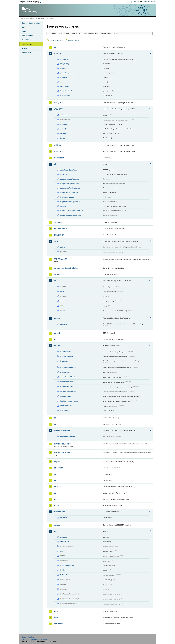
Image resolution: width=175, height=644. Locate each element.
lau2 (56, 480)
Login (134, 2)
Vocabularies (27, 44)
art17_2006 (59, 109)
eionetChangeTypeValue (69, 193)
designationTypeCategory (70, 184)
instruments (65, 411)
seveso (57, 525)
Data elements (27, 36)
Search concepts (73, 40)
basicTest (64, 537)
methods (63, 129)
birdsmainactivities (67, 356)
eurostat (57, 274)
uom (56, 611)
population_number (67, 73)
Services (25, 48)
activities (64, 115)
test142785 (64, 575)
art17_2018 (59, 151)
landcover (58, 468)
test (55, 531)
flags (62, 291)
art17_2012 (59, 145)
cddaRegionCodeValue (69, 170)
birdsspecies (65, 372)
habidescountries (67, 382)
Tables (24, 31)
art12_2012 (59, 53)
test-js (63, 570)
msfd (56, 499)
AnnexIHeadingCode (68, 436)
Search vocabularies (56, 40)
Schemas (25, 40)
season (63, 82)
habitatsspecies (66, 406)
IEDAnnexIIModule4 (63, 453)
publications (59, 512)
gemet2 (57, 333)
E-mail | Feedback (29, 637)
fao (55, 281)
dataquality (59, 235)
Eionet (31, 19)
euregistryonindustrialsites (66, 268)
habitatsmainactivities (68, 391)
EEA (31, 2)
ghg (55, 339)
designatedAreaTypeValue (70, 179)
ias (55, 418)
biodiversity (59, 158)
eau (62, 551)
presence (64, 77)
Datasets (25, 27)
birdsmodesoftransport (69, 367)
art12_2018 (59, 103)
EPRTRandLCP (61, 259)
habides (57, 346)
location (63, 68)
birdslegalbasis (66, 351)
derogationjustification (68, 377)
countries (64, 125)
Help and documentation (31, 23)
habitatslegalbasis (67, 387)
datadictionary (60, 229)
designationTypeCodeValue (70, 188)
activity (63, 247)
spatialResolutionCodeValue (71, 215)
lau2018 (57, 487)
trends (63, 138)
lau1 (56, 474)
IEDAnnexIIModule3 (63, 444)
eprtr (56, 241)
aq (55, 47)
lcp (55, 493)
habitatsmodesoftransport (70, 401)
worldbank (58, 624)
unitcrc (63, 311)
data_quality (65, 64)
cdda (56, 164)
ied (55, 424)
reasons (63, 133)
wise (56, 617)
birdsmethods (65, 361)
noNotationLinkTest (67, 565)
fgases (57, 318)
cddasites (64, 175)
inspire (57, 462)
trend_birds (64, 86)
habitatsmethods (66, 396)
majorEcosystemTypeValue (70, 202)
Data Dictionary (39, 19)
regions (63, 206)
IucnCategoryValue (67, 197)
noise (56, 506)
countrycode (65, 59)
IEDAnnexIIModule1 (63, 430)
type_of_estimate (67, 91)
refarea (63, 301)
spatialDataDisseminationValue (72, 211)
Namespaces (27, 53)
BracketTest (65, 542)
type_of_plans (65, 95)
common (58, 222)
